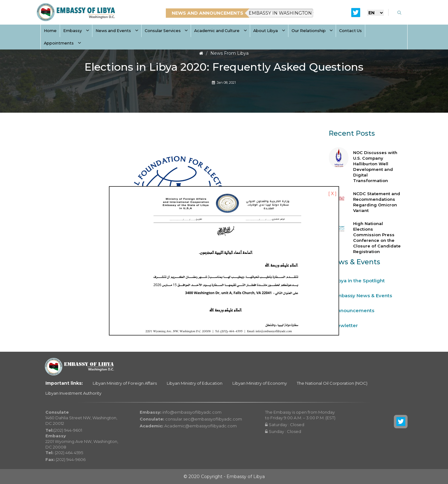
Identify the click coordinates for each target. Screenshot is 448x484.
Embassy (76, 31)
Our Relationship (312, 31)
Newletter (346, 325)
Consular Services (166, 31)
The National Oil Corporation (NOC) (332, 383)
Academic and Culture (220, 31)
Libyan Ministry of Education (195, 383)
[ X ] (332, 194)
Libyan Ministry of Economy (260, 383)
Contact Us (350, 31)
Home (50, 31)
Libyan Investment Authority (73, 393)
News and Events (117, 31)
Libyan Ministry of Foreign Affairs (125, 383)
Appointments (62, 43)
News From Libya (229, 53)
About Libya (269, 31)
